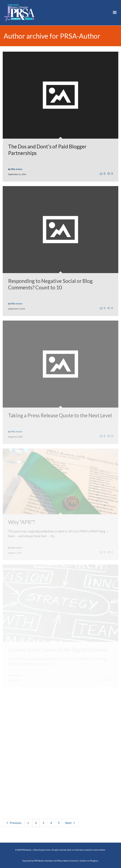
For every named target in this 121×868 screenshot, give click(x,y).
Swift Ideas (79, 850)
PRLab (60, 861)
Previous (14, 823)
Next (70, 823)
